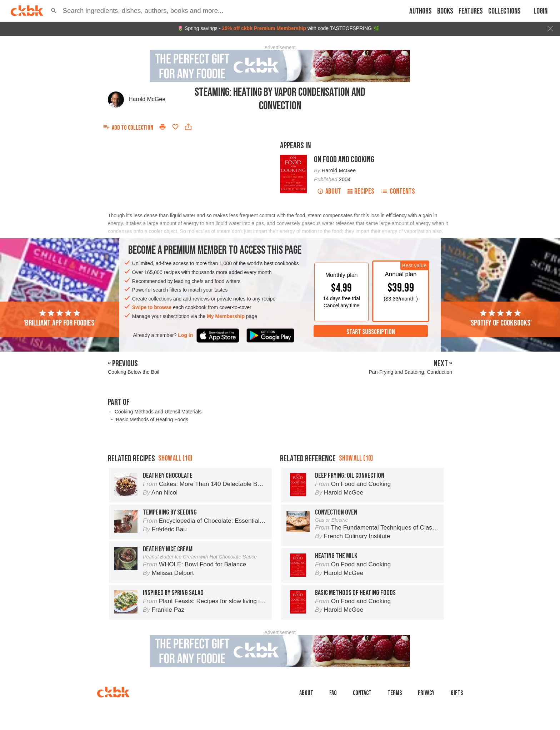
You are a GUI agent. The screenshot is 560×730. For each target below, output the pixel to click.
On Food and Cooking (344, 160)
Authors (421, 11)
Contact (362, 693)
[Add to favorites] (175, 127)
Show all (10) (175, 458)
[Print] (162, 127)
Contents (398, 191)
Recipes (361, 191)
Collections (504, 11)
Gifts (457, 693)
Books (445, 11)
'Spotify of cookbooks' (501, 318)
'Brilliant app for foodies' (60, 318)
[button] (54, 11)
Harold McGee (147, 99)
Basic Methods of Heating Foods (152, 419)
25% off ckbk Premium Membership (264, 28)
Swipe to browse (152, 307)
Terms (395, 693)
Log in (185, 335)
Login (541, 11)
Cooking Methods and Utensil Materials (158, 412)
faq (333, 693)
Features (471, 11)
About (329, 191)
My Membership (226, 316)
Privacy (426, 693)
